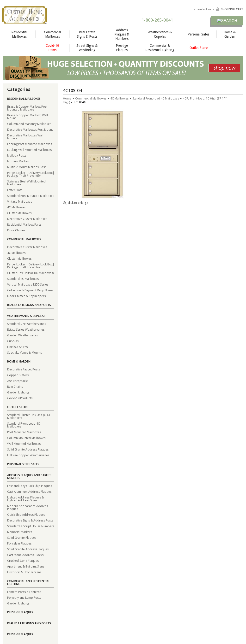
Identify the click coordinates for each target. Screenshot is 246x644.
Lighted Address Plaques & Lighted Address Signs (26, 499)
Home (67, 98)
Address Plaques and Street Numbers (29, 477)
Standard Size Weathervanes (27, 324)
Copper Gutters (18, 375)
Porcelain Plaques (19, 543)
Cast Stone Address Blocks (25, 555)
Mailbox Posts (17, 155)
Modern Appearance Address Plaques (28, 507)
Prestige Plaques (122, 48)
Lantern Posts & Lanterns (24, 592)
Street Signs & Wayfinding (87, 48)
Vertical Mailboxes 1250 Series (28, 284)
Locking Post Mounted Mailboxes (30, 144)
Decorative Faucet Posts (24, 369)
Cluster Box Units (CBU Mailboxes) (30, 273)
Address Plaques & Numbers (122, 34)
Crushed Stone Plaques (23, 560)
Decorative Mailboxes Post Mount (30, 129)
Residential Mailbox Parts (24, 224)
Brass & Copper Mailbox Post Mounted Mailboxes (27, 108)
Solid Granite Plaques (22, 537)
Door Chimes (16, 230)
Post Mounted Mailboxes (24, 432)
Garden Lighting (18, 392)
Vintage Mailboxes (20, 201)
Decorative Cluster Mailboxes (27, 219)
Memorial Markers (20, 532)
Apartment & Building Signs (26, 566)
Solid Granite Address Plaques (28, 449)
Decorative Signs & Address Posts (30, 520)
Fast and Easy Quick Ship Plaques (30, 486)
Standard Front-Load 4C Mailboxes (24, 425)
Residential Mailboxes (19, 34)
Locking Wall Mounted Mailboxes (29, 149)
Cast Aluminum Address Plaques (29, 491)
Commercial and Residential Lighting (29, 583)
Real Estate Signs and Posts (29, 305)
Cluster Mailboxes (19, 213)
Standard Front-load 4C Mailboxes (156, 98)
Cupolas (13, 341)
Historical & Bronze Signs (24, 572)
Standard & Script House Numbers (31, 526)
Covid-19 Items (52, 48)
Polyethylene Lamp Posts (24, 597)
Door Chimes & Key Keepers (26, 296)
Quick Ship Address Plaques (26, 514)
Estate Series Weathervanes (26, 329)
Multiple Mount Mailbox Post (26, 167)
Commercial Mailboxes (52, 34)
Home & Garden (230, 34)
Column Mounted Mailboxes (26, 438)
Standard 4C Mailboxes (23, 278)
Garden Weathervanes (22, 335)
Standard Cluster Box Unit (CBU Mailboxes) (29, 416)
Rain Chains (15, 386)
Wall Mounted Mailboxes (24, 443)
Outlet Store (199, 48)
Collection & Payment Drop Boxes (30, 290)
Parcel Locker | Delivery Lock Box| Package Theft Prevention (31, 174)
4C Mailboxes (16, 207)
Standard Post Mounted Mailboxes (31, 196)
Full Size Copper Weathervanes (28, 455)
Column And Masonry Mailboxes (29, 124)
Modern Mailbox (18, 161)
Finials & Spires (17, 347)
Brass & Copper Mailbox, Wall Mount (28, 116)
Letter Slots (15, 190)
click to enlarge (76, 203)
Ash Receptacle (18, 381)
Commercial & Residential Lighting (160, 48)
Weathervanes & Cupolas (160, 34)
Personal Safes (198, 34)
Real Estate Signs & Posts (87, 34)
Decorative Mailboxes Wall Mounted (25, 137)
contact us (204, 9)
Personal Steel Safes (23, 464)
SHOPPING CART (229, 9)
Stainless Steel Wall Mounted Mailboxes (26, 183)
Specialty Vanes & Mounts (25, 352)
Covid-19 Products (20, 398)
